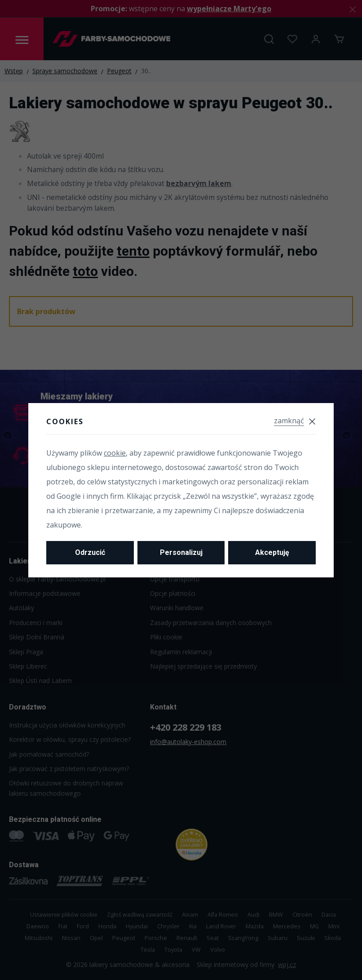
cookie (115, 453)
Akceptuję (272, 552)
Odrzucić (90, 552)
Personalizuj (181, 552)
